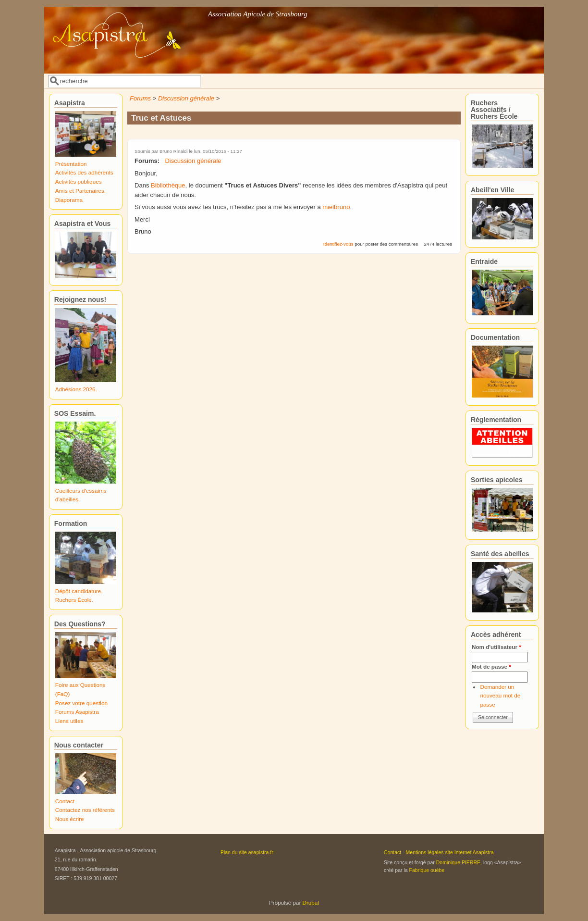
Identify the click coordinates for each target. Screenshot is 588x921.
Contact (65, 801)
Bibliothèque (168, 185)
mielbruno (336, 207)
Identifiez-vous (338, 244)
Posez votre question (81, 703)
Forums (140, 98)
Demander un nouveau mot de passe (500, 696)
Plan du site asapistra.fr (247, 852)
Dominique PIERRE (458, 862)
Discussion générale (186, 98)
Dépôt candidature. (79, 591)
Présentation (71, 164)
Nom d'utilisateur (496, 647)
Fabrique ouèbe (427, 870)
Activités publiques (79, 181)
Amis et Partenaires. (80, 191)
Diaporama (69, 200)
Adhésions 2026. (76, 389)
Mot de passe (491, 666)
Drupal (311, 902)
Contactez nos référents (85, 810)
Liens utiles (69, 721)
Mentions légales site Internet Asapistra (450, 852)
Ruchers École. (74, 600)
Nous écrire (70, 819)
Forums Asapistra (77, 712)
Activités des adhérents (84, 172)
